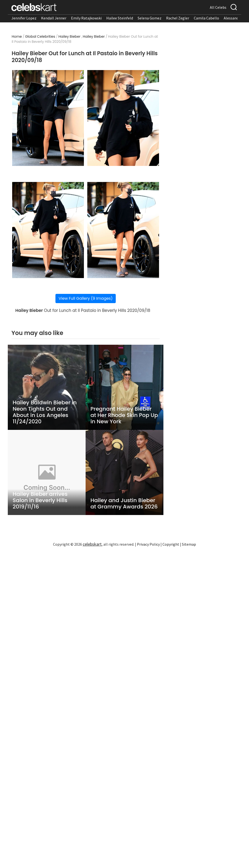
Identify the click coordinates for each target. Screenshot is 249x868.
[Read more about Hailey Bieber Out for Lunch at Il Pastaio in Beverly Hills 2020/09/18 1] (48, 118)
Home (17, 36)
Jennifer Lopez (24, 18)
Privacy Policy (148, 544)
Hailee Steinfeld (120, 18)
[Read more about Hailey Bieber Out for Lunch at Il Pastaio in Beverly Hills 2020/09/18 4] (123, 230)
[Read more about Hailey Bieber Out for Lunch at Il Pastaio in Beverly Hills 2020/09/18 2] (123, 118)
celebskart (92, 544)
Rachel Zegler (178, 18)
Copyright (171, 544)
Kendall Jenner (54, 18)
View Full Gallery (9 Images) (86, 298)
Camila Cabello (206, 18)
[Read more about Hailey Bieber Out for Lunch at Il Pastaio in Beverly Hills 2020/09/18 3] (48, 230)
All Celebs (218, 7)
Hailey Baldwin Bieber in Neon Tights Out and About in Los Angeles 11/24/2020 (45, 412)
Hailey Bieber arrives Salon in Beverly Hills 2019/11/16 (40, 500)
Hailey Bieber (69, 36)
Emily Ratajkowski (86, 18)
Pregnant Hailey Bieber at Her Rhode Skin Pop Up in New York (124, 415)
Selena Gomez (150, 18)
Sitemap (189, 544)
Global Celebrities (40, 36)
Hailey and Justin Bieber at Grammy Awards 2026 (124, 504)
